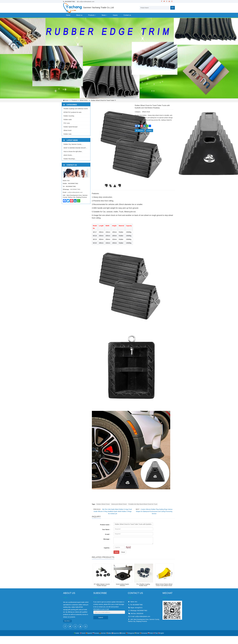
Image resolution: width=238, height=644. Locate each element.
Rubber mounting (69, 116)
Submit (101, 617)
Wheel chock (84, 100)
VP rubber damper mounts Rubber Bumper (102, 585)
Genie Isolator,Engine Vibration (122, 585)
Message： (107, 539)
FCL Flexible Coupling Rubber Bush (143, 585)
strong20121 (139, 608)
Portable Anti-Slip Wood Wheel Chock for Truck (143, 504)
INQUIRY (140, 131)
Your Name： (106, 529)
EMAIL (149, 131)
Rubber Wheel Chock (103, 504)
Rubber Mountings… (70, 159)
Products (92, 15)
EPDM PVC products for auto (72, 112)
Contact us (127, 15)
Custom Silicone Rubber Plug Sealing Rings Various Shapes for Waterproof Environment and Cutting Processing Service (154, 511)
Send (116, 552)
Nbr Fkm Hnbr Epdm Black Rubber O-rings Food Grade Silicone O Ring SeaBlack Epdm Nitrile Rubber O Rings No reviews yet (113, 511)
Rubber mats (67, 134)
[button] (95, 15)
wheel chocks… (68, 155)
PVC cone (67, 123)
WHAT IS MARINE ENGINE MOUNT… (75, 148)
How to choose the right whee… (73, 152)
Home (68, 15)
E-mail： (108, 534)
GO (173, 8)
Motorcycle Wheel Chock (119, 504)
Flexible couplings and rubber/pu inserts (76, 109)
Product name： (105, 525)
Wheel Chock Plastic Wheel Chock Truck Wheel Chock (164, 585)
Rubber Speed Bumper (71, 127)
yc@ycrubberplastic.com (87, 2)
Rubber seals (68, 120)
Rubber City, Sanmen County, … (73, 144)
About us (79, 15)
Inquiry (115, 15)
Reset (123, 552)
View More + (67, 621)
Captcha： (107, 548)
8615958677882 (75, 189)
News (104, 15)
